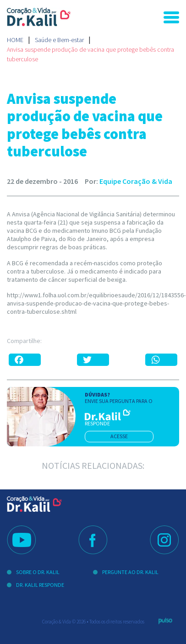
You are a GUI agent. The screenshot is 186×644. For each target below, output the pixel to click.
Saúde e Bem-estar (59, 40)
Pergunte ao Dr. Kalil (130, 572)
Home (15, 40)
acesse (119, 436)
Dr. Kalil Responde (40, 585)
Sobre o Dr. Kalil (38, 572)
